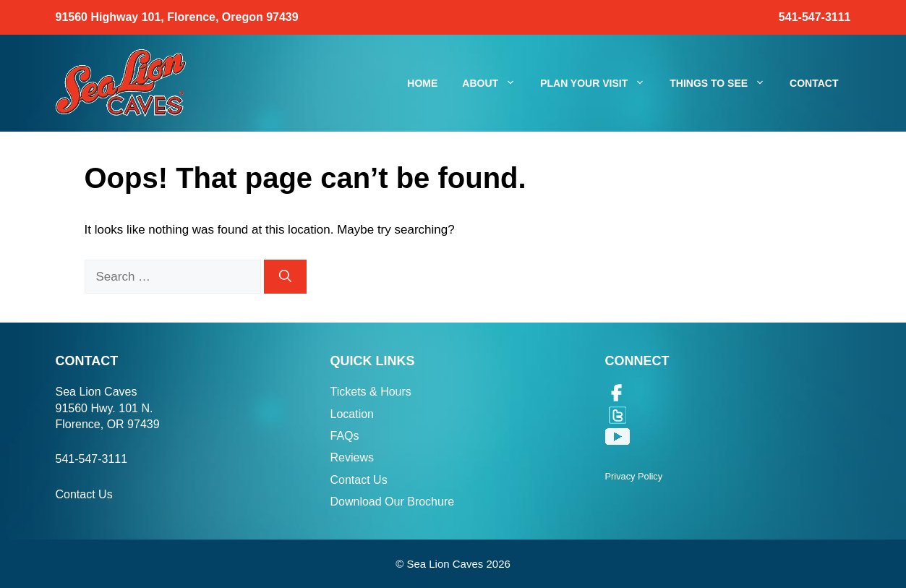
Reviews (352, 457)
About (495, 83)
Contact (814, 83)
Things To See (723, 83)
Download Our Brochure (393, 502)
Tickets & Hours (371, 392)
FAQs (345, 436)
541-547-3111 (815, 17)
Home (422, 83)
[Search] (285, 277)
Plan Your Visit (599, 83)
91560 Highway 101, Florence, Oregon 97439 (177, 17)
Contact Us (84, 494)
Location (352, 414)
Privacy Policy (634, 476)
